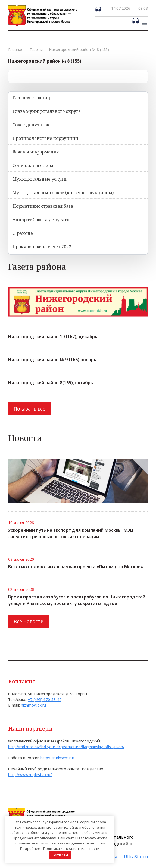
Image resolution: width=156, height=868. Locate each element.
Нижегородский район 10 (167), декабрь (53, 337)
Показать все (29, 409)
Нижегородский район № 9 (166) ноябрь (52, 360)
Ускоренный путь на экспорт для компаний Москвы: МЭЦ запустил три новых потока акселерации (71, 533)
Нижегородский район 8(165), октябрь (51, 383)
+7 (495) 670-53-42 (45, 699)
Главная (16, 49)
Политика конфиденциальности (71, 848)
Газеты (36, 49)
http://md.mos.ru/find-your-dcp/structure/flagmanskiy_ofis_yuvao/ (66, 747)
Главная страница (33, 98)
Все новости (29, 621)
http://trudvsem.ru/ (57, 758)
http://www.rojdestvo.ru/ (30, 775)
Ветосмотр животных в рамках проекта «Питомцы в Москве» (76, 567)
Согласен (60, 855)
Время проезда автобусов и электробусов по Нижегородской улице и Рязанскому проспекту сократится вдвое (77, 600)
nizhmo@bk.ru (33, 705)
